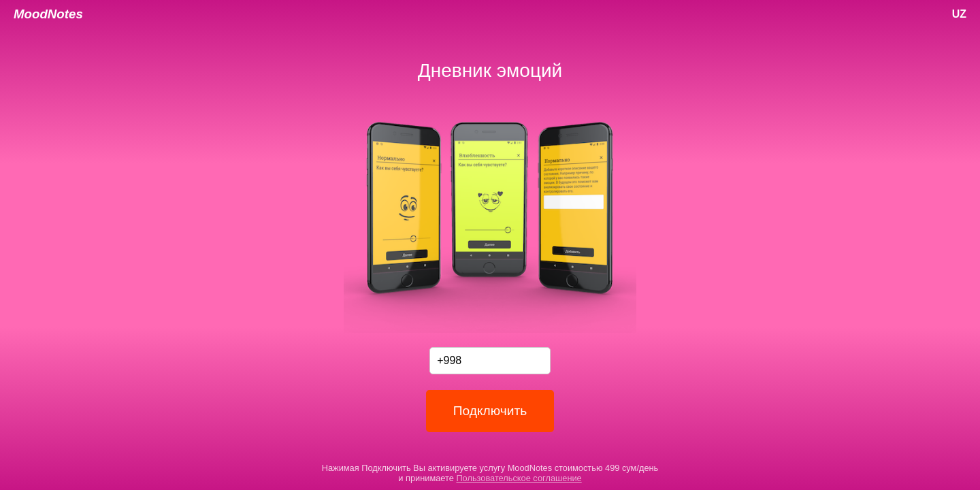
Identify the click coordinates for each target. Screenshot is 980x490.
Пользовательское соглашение (519, 478)
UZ (959, 14)
